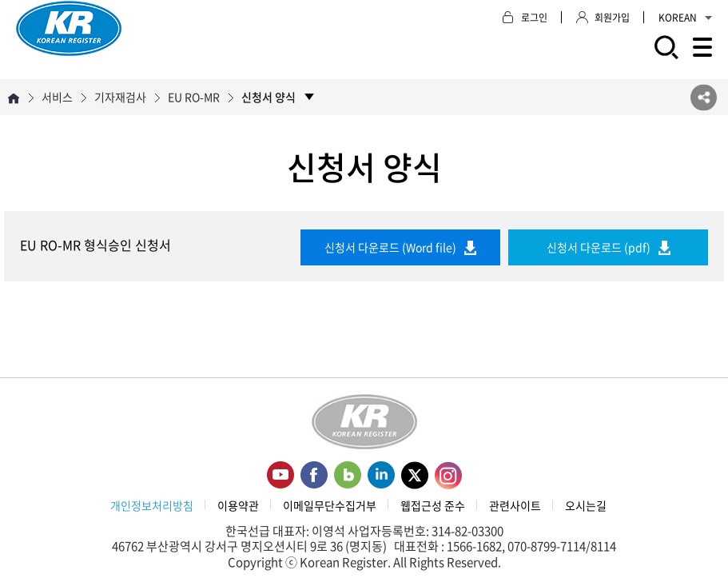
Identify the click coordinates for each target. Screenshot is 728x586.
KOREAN (685, 18)
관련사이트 (515, 505)
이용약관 (238, 505)
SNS (704, 97)
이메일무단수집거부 (330, 505)
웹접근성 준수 (433, 505)
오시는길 (586, 505)
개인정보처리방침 (152, 505)
